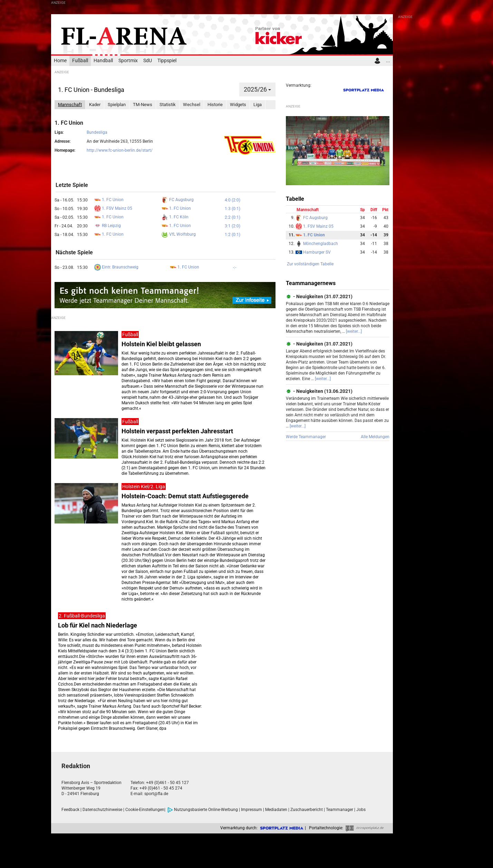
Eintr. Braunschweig (116, 267)
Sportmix (128, 61)
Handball (103, 61)
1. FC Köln (175, 217)
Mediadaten (276, 810)
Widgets (238, 105)
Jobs (361, 810)
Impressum (252, 810)
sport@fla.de (156, 794)
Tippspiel (167, 61)
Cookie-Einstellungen (145, 810)
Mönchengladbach (317, 244)
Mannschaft (70, 105)
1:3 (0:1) (233, 209)
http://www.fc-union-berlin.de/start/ (120, 150)
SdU (148, 61)
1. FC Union (109, 200)
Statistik (168, 105)
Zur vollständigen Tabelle (310, 264)
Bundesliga (97, 132)
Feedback (70, 810)
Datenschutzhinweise (102, 810)
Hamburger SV (313, 252)
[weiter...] (354, 331)
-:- (235, 267)
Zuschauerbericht (307, 810)
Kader (95, 105)
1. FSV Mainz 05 (113, 208)
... (388, 61)
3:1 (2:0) (233, 226)
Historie (215, 105)
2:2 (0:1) (233, 217)
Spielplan (117, 105)
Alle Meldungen (375, 437)
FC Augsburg (178, 200)
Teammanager (340, 810)
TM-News (143, 105)
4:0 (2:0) (233, 200)
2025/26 (257, 89)
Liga (258, 105)
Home (60, 61)
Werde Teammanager (306, 437)
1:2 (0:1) (233, 235)
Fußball (80, 61)
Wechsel (192, 105)
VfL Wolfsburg (179, 234)
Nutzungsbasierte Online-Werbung (203, 810)
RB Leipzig (108, 226)
